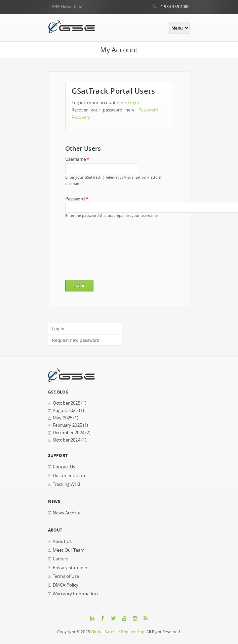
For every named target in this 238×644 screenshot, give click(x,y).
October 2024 (67, 440)
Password (77, 199)
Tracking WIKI (67, 484)
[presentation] (93, 251)
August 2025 (65, 410)
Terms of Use (66, 576)
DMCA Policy (66, 585)
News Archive (67, 513)
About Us (62, 541)
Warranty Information (75, 594)
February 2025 (67, 425)
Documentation (69, 476)
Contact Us (64, 467)
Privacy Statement (71, 568)
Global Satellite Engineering (118, 632)
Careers (61, 559)
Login (133, 103)
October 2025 (67, 403)
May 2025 (63, 418)
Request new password (75, 340)
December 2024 (69, 433)
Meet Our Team (69, 550)
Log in (69, 328)
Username (77, 159)
